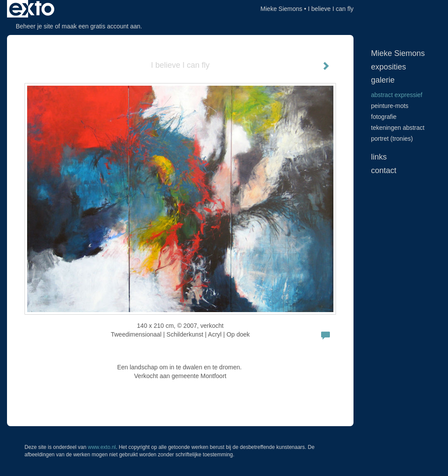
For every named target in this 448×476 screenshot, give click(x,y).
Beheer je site (35, 26)
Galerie (383, 80)
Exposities (388, 67)
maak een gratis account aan (101, 26)
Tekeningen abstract (398, 128)
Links (379, 157)
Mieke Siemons (281, 9)
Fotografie (384, 117)
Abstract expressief (397, 95)
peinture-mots (390, 106)
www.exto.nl (102, 447)
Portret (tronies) (392, 139)
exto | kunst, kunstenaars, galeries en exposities (32, 9)
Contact (384, 170)
